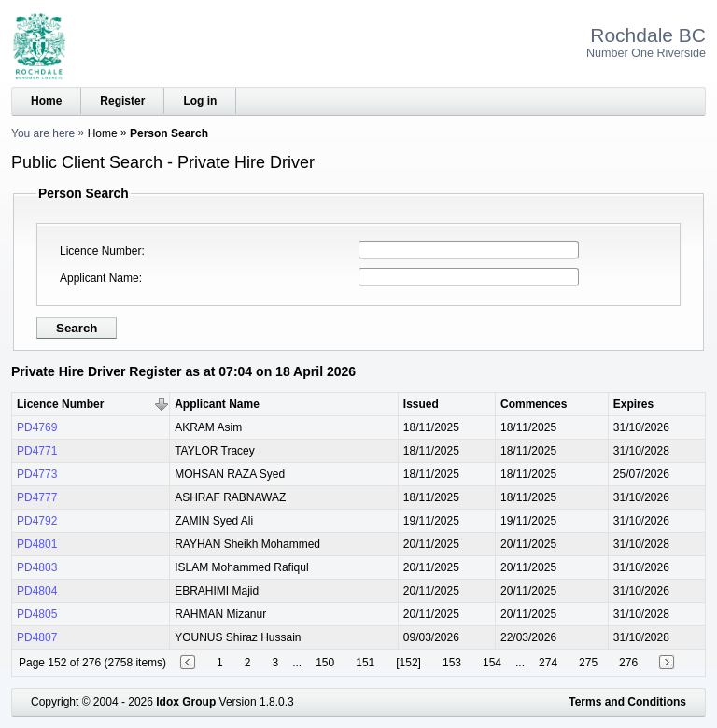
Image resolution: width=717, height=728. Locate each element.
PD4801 (37, 544)
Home (46, 101)
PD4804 (37, 591)
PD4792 (37, 521)
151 (365, 663)
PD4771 (37, 451)
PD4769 (37, 427)
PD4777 (37, 497)
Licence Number (100, 251)
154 (492, 663)
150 (325, 663)
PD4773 (37, 474)
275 (588, 663)
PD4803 (37, 567)
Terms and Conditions (627, 702)
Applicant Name (99, 278)
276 (628, 663)
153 (452, 663)
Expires (633, 404)
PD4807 (37, 637)
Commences (534, 404)
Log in (200, 101)
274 (548, 663)
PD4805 (37, 614)
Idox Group (186, 702)
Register (122, 101)
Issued (421, 404)
